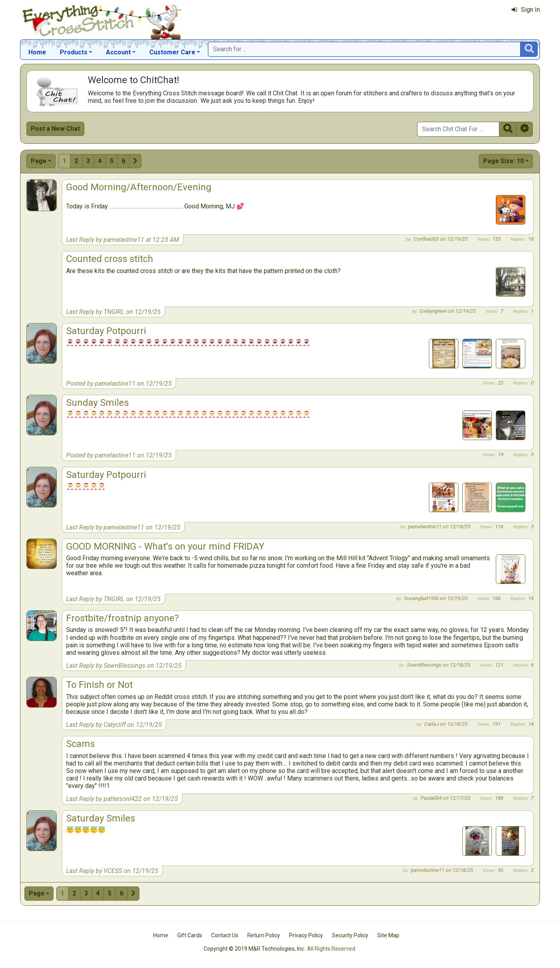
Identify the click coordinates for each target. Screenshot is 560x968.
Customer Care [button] (172, 52)
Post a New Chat (55, 129)
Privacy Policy (306, 935)
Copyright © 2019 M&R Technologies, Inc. (254, 949)
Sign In (526, 10)
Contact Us (225, 935)
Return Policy (264, 935)
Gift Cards (190, 935)
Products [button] (74, 52)
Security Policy (350, 935)
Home (37, 52)
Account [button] (118, 52)
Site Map (388, 935)
